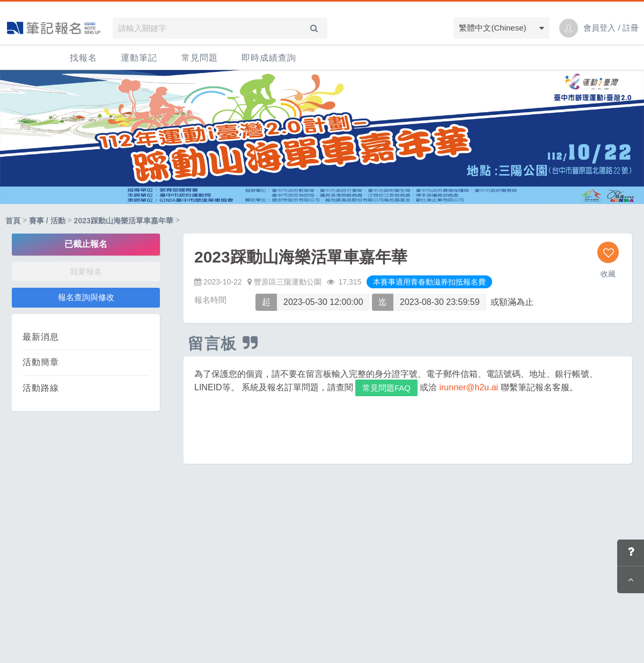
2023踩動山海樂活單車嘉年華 (124, 221)
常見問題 (200, 58)
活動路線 (41, 388)
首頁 (13, 221)
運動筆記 (139, 58)
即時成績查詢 (269, 58)
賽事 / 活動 (47, 221)
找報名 (83, 58)
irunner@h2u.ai (469, 387)
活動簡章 (41, 362)
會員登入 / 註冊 (611, 28)
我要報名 (86, 271)
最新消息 (41, 337)
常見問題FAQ (386, 388)
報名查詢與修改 (86, 297)
